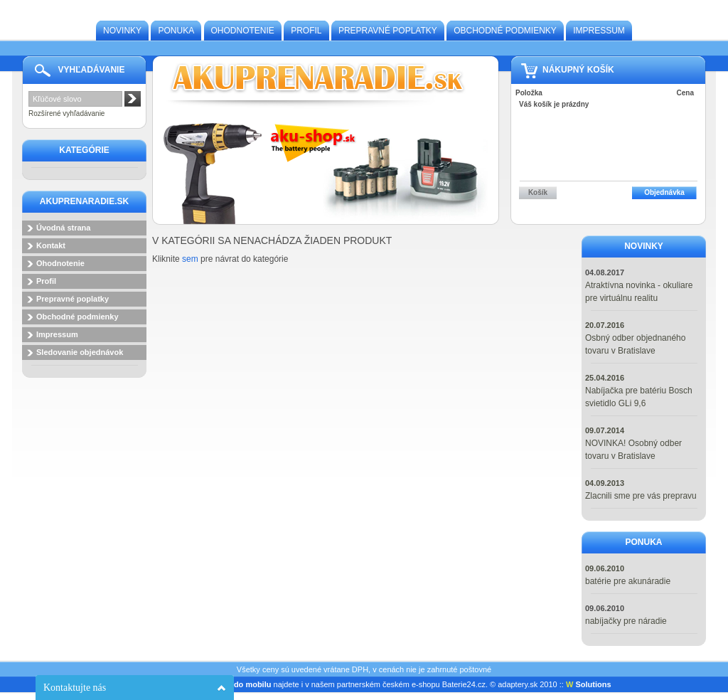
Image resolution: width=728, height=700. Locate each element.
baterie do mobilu (239, 684)
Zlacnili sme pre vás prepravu (641, 496)
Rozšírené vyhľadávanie (66, 113)
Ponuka (176, 31)
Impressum (599, 31)
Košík (538, 192)
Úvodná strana (63, 228)
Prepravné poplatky (388, 31)
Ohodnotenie (243, 31)
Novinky (122, 31)
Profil (306, 31)
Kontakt (51, 245)
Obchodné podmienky (505, 31)
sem (190, 259)
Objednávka (664, 192)
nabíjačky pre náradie (626, 621)
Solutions (589, 684)
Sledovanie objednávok (80, 352)
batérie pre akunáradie (628, 581)
